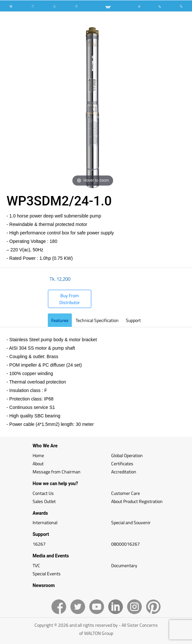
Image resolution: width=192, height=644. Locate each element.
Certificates (122, 463)
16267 (39, 544)
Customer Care (126, 493)
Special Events (47, 574)
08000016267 (126, 544)
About (38, 463)
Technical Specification (97, 320)
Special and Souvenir (131, 522)
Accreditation (124, 472)
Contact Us (43, 493)
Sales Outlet (44, 501)
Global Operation (127, 455)
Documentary (124, 565)
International (45, 522)
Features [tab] (60, 320)
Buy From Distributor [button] (70, 299)
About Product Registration (137, 501)
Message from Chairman (57, 472)
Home (38, 455)
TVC (36, 565)
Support (133, 320)
